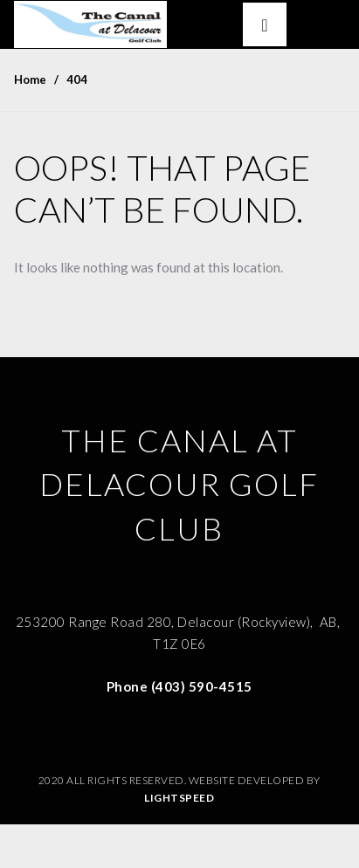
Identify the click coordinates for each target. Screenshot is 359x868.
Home (30, 79)
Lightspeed (179, 798)
